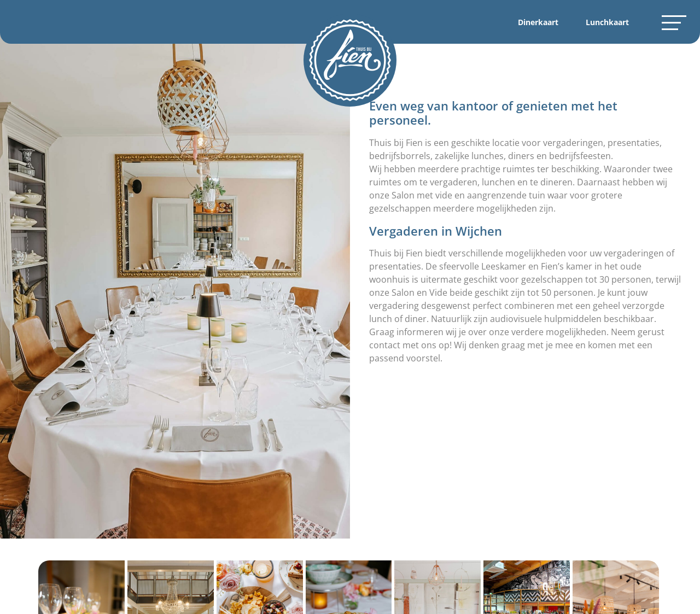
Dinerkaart (538, 22)
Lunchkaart (607, 22)
